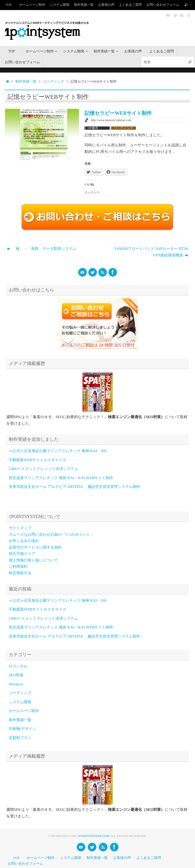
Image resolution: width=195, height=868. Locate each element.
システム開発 (60, 5)
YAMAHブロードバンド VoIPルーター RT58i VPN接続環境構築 (152, 252)
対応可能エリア (22, 554)
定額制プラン (20, 738)
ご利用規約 (18, 566)
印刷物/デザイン (23, 729)
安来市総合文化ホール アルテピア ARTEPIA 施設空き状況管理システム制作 (75, 487)
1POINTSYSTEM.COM (93, 836)
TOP (8, 5)
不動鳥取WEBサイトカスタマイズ (37, 460)
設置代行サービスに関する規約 (35, 547)
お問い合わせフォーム (163, 5)
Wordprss (16, 684)
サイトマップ (20, 528)
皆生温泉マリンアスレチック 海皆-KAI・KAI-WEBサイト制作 (61, 478)
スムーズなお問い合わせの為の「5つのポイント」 (51, 535)
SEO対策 (16, 675)
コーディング (54, 81)
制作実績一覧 (84, 5)
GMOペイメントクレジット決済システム (43, 469)
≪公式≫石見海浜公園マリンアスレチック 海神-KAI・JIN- (58, 451)
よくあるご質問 (130, 5)
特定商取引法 (20, 573)
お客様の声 (106, 5)
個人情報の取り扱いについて (33, 560)
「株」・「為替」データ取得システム (42, 249)
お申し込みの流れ (24, 541)
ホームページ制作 (32, 5)
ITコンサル (18, 666)
